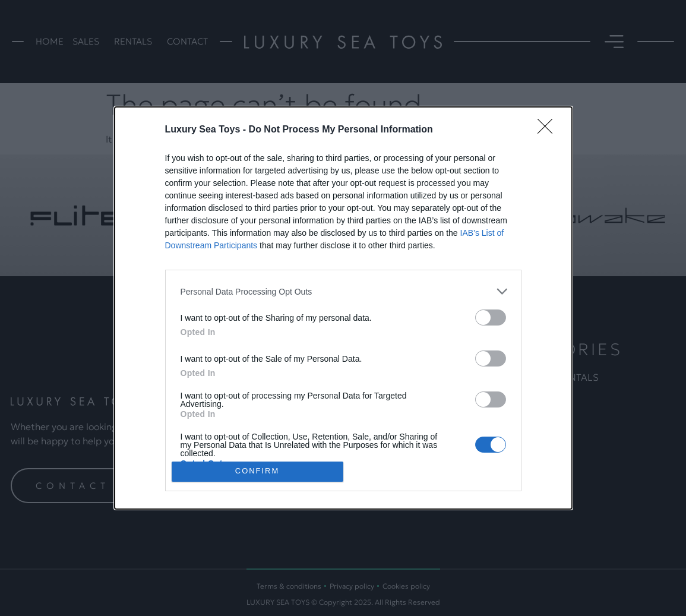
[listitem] (343, 291)
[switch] (491, 318)
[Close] (549, 130)
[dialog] (343, 308)
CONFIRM (257, 471)
